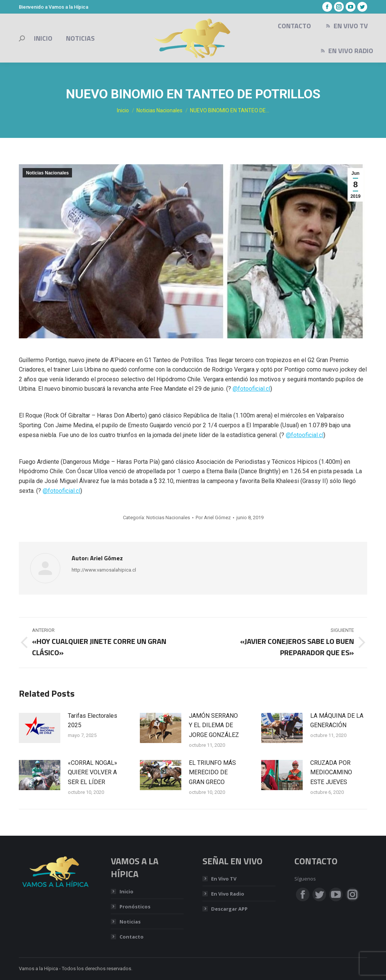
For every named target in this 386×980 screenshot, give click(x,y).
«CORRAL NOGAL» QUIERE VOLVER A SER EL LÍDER (93, 772)
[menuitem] (43, 38)
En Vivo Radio (228, 894)
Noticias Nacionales (47, 173)
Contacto (132, 937)
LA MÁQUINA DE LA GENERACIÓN (337, 721)
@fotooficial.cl (251, 389)
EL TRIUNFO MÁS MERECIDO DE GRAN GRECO (212, 772)
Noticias (130, 922)
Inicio (126, 891)
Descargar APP (229, 909)
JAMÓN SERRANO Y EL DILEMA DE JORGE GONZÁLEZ (214, 725)
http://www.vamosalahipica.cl (104, 570)
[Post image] (40, 728)
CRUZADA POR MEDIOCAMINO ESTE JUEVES (331, 772)
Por (213, 518)
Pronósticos (135, 907)
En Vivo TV (224, 879)
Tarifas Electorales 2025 (93, 721)
